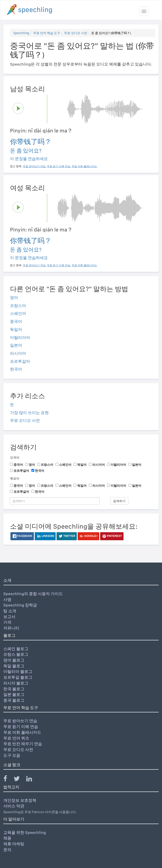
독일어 (16, 329)
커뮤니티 (11, 628)
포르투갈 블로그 (18, 677)
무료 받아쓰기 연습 (20, 721)
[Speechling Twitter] (19, 780)
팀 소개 (10, 611)
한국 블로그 (14, 689)
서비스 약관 (14, 806)
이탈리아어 (20, 337)
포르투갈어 (20, 361)
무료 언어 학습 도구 (47, 33)
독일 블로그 (14, 666)
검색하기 (119, 501)
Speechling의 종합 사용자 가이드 (33, 594)
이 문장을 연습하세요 (29, 159)
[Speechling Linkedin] (32, 780)
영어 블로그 (14, 660)
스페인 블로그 (16, 649)
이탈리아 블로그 (18, 671)
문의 (7, 850)
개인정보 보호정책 (20, 800)
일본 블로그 (14, 694)
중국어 (16, 321)
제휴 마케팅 (14, 844)
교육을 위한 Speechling (25, 832)
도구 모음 (12, 755)
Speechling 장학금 (20, 605)
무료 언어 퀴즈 (16, 738)
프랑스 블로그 (16, 654)
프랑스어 (18, 306)
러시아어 (18, 353)
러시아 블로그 (16, 683)
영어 (14, 298)
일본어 (16, 345)
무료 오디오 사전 (76, 33)
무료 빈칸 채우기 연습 (23, 744)
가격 (7, 622)
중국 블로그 (14, 700)
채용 (7, 838)
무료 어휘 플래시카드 (22, 732)
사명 (7, 599)
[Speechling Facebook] (8, 780)
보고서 (9, 617)
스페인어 (18, 313)
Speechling (21, 33)
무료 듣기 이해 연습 (21, 727)
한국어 (16, 369)
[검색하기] (55, 501)
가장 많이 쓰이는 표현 (29, 413)
